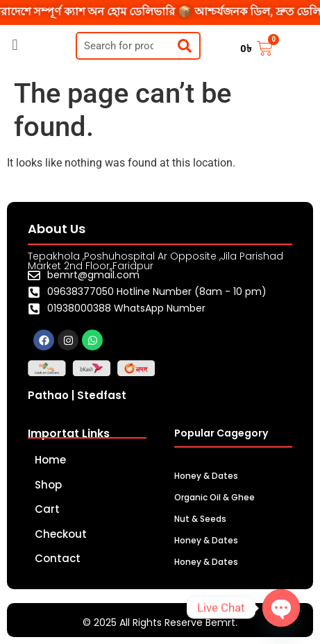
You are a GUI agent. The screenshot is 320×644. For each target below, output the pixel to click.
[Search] (185, 46)
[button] (15, 45)
